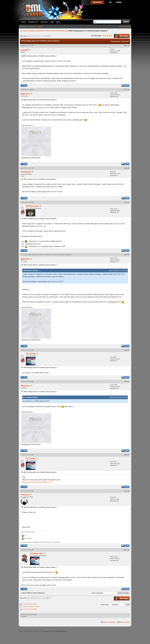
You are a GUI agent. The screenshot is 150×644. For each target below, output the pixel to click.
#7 (129, 381)
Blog (58, 22)
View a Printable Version (30, 604)
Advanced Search (125, 27)
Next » (48, 36)
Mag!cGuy (25, 94)
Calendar (44, 22)
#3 (129, 168)
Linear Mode (125, 41)
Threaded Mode (115, 41)
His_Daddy (31, 354)
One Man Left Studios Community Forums (35, 31)
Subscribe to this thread (30, 609)
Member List (33, 22)
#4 (129, 202)
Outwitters (62, 31)
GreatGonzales (37, 554)
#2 (129, 90)
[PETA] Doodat (32, 206)
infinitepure (26, 172)
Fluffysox (25, 495)
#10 (128, 550)
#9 (129, 491)
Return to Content (109, 622)
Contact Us (47, 631)
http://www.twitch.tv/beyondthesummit (37, 482)
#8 (129, 455)
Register (40, 27)
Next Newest (38, 593)
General (54, 31)
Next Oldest (27, 593)
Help (52, 22)
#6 (129, 350)
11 (44, 36)
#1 (129, 46)
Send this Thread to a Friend (31, 607)
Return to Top (124, 622)
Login (34, 27)
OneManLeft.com (61, 631)
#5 (129, 255)
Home (23, 22)
